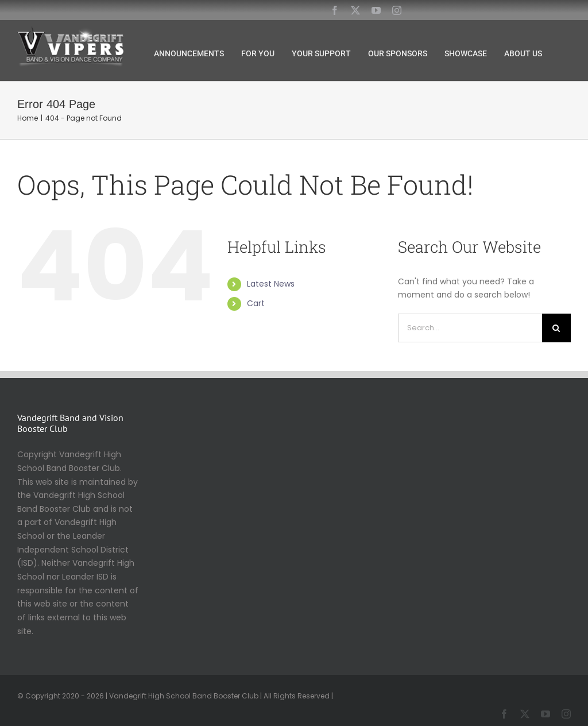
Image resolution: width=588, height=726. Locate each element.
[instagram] (397, 10)
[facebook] (335, 10)
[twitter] (355, 10)
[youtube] (376, 10)
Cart (256, 303)
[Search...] (470, 328)
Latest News (271, 284)
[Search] (556, 328)
